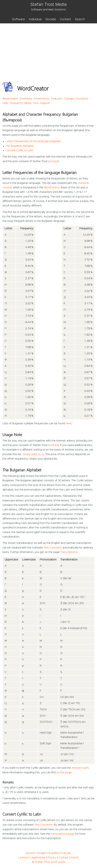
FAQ (36, 103)
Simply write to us (33, 454)
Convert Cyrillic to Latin (19, 151)
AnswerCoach (80, 768)
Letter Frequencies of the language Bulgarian (33, 141)
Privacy (52, 858)
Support (45, 103)
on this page (64, 773)
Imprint (74, 858)
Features (57, 99)
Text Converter (53, 548)
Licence (23, 858)
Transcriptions (69, 552)
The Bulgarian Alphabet (20, 146)
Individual (35, 19)
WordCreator (10, 99)
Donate (51, 19)
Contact (65, 19)
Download (26, 99)
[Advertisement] (49, 48)
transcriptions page (63, 834)
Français (66, 853)
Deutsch (31, 853)
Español (54, 853)
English (42, 853)
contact (54, 161)
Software (18, 19)
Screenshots (41, 99)
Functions (82, 99)
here (69, 424)
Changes (69, 99)
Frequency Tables (21, 103)
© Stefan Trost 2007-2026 (48, 862)
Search (80, 19)
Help (5, 103)
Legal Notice (38, 858)
